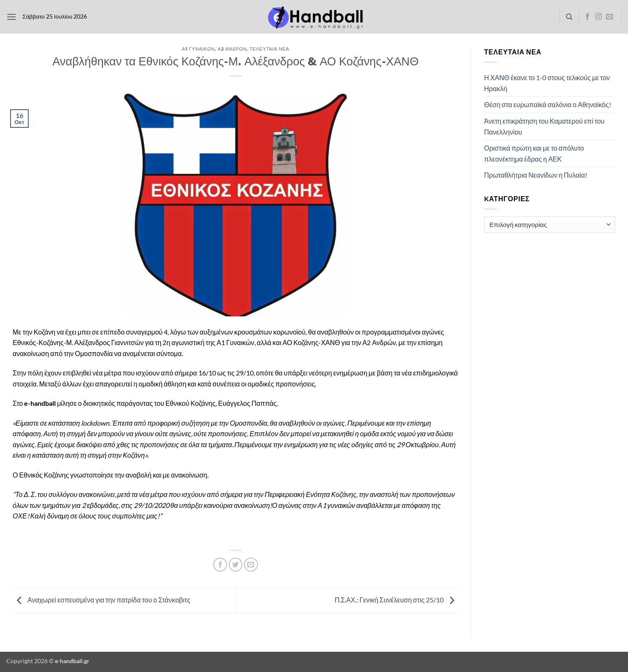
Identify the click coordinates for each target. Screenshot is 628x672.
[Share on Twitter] (236, 565)
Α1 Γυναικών (198, 49)
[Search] (569, 17)
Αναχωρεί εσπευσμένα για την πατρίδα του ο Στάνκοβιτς (102, 600)
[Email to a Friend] (251, 565)
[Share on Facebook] (220, 565)
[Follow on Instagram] (598, 17)
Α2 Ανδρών (232, 49)
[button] (11, 17)
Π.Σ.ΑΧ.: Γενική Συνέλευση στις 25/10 (397, 600)
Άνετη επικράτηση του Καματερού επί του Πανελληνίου (544, 126)
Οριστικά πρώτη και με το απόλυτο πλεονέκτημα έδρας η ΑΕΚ (534, 153)
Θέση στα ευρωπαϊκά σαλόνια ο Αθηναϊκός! (548, 104)
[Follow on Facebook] (587, 17)
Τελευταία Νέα (269, 49)
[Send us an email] (609, 17)
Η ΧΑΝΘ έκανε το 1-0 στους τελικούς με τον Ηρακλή (547, 83)
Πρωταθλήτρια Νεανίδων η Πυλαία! (536, 175)
